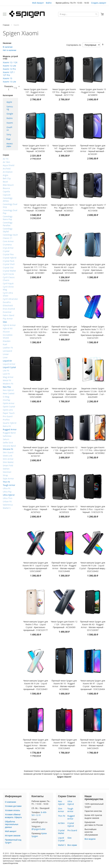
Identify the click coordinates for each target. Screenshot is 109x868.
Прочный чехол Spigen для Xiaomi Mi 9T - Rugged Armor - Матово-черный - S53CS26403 (64, 744)
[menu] (10, 124)
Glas (69, 838)
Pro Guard (72, 830)
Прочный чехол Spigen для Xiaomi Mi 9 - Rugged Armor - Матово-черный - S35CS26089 (36, 393)
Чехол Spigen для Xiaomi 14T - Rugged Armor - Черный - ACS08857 (64, 148)
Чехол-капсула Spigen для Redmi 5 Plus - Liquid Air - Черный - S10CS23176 (93, 509)
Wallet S (62, 845)
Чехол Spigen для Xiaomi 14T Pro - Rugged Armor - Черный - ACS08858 (36, 208)
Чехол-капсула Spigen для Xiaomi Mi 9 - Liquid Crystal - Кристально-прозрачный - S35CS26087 (36, 567)
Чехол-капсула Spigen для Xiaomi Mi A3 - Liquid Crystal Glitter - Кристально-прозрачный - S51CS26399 (64, 393)
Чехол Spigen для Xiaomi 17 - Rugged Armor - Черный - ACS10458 (93, 208)
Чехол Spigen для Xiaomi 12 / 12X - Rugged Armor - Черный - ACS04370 (64, 450)
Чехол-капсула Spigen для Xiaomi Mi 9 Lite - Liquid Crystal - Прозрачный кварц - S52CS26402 (93, 567)
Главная (6, 25)
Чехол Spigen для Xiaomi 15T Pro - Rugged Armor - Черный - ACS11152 (64, 92)
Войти (49, 3)
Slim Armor (61, 810)
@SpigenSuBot (38, 829)
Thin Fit (62, 816)
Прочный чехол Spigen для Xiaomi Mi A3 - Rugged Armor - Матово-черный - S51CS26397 (93, 626)
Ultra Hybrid (71, 803)
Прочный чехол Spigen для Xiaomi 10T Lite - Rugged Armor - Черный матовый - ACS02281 (93, 150)
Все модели (90, 839)
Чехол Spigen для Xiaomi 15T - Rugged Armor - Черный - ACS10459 (36, 92)
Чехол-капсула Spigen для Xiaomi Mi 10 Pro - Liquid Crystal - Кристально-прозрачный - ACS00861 (93, 269)
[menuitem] (10, 102)
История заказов (13, 835)
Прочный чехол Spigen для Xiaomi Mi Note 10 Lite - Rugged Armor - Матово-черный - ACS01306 (36, 744)
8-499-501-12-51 (39, 814)
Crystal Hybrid (71, 825)
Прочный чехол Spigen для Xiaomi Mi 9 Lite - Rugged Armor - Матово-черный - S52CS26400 (64, 567)
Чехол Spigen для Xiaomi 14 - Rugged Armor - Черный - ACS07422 (36, 509)
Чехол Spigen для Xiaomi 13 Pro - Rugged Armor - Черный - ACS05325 (64, 208)
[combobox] (78, 14)
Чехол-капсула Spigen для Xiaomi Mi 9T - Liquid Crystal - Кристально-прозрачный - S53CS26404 (93, 685)
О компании (10, 802)
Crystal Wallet (61, 832)
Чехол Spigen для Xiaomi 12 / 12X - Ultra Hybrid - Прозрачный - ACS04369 (64, 624)
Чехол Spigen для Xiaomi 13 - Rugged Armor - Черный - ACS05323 (64, 509)
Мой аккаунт (11, 831)
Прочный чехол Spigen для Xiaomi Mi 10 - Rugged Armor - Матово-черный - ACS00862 (64, 685)
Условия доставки (13, 806)
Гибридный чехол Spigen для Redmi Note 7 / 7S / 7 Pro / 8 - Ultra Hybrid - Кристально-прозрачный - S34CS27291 (93, 332)
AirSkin (61, 823)
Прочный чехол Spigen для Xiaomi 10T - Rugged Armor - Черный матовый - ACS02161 (36, 452)
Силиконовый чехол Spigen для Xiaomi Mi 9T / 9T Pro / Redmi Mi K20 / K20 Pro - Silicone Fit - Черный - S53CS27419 (36, 332)
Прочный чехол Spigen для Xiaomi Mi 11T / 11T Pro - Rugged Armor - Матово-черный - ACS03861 (36, 269)
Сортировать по (74, 45)
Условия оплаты (12, 810)
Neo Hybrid (61, 803)
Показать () (11, 88)
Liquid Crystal (61, 839)
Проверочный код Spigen (13, 841)
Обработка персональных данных (12, 824)
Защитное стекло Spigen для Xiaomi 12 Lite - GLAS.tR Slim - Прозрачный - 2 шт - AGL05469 (93, 393)
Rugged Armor (71, 817)
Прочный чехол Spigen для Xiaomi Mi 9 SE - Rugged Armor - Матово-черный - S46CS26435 (93, 744)
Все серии (72, 845)
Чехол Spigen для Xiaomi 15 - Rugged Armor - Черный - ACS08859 (93, 92)
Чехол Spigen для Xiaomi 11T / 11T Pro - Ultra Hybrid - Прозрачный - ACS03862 (93, 450)
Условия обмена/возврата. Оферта (13, 816)
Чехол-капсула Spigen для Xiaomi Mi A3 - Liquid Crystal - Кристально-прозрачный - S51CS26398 (64, 269)
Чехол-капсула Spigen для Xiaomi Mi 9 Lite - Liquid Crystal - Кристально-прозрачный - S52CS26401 (36, 685)
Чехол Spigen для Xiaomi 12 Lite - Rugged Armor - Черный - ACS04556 (36, 148)
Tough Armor (70, 810)
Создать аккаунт (99, 3)
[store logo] (27, 14)
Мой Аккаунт (38, 3)
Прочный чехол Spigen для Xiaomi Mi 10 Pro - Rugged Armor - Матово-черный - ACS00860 (64, 331)
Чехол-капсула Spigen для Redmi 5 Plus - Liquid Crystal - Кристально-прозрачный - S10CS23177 (36, 626)
